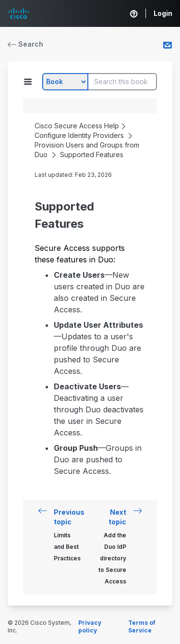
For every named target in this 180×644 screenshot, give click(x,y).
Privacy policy (90, 626)
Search (25, 44)
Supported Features (92, 155)
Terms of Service (142, 626)
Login (163, 13)
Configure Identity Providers (79, 135)
